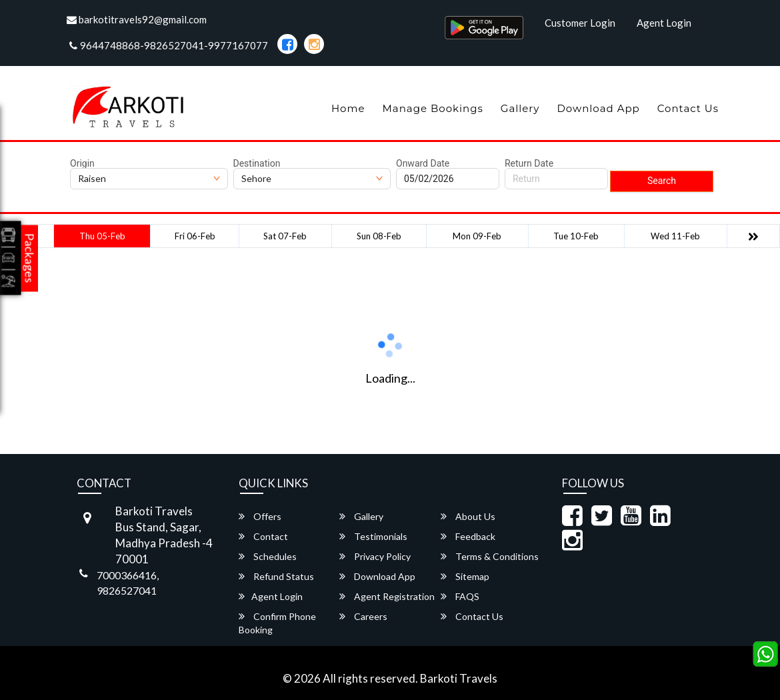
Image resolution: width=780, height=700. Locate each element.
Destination (257, 163)
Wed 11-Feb (675, 236)
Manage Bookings (432, 108)
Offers (260, 516)
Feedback (468, 536)
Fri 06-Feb (195, 236)
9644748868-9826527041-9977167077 (169, 45)
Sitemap (465, 576)
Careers (363, 616)
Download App (598, 108)
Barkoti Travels (459, 678)
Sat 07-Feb (285, 236)
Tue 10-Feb (576, 236)
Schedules (268, 556)
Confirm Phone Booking (277, 623)
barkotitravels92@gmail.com (137, 19)
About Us (468, 516)
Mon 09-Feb (477, 236)
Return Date (529, 163)
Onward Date (423, 163)
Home (348, 108)
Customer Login (580, 23)
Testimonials (373, 536)
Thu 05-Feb (102, 236)
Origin (82, 163)
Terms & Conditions (490, 556)
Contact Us (688, 108)
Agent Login (664, 23)
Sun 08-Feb (379, 236)
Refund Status (276, 576)
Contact (263, 536)
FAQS (460, 596)
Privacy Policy (375, 556)
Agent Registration (387, 596)
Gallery (520, 108)
